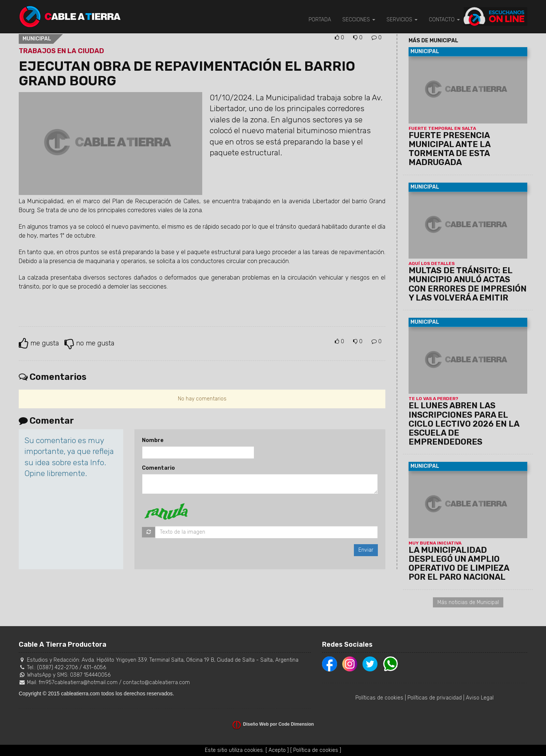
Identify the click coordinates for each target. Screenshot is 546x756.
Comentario (158, 468)
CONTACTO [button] (444, 20)
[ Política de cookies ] (316, 750)
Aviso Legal (480, 698)
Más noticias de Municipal (468, 602)
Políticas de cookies (379, 698)
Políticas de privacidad (435, 698)
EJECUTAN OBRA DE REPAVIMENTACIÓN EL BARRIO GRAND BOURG (187, 74)
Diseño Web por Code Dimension (278, 724)
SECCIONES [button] (359, 20)
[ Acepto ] (277, 750)
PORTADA (320, 20)
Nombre (153, 440)
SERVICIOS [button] (402, 20)
